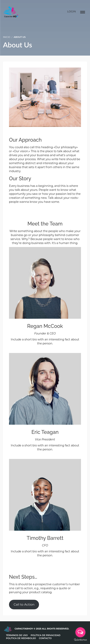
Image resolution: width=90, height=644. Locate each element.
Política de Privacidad (46, 635)
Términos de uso (17, 635)
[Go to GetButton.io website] (80, 640)
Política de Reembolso (21, 638)
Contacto (45, 638)
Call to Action (24, 604)
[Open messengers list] (80, 632)
